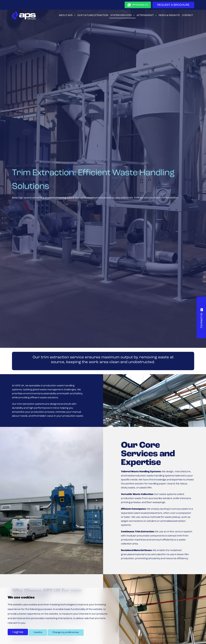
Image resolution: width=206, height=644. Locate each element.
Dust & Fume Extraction (93, 15)
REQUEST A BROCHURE (173, 5)
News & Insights (169, 15)
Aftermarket (145, 15)
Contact (188, 15)
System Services (121, 15)
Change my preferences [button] (66, 632)
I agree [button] (18, 632)
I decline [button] (38, 632)
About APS (66, 15)
